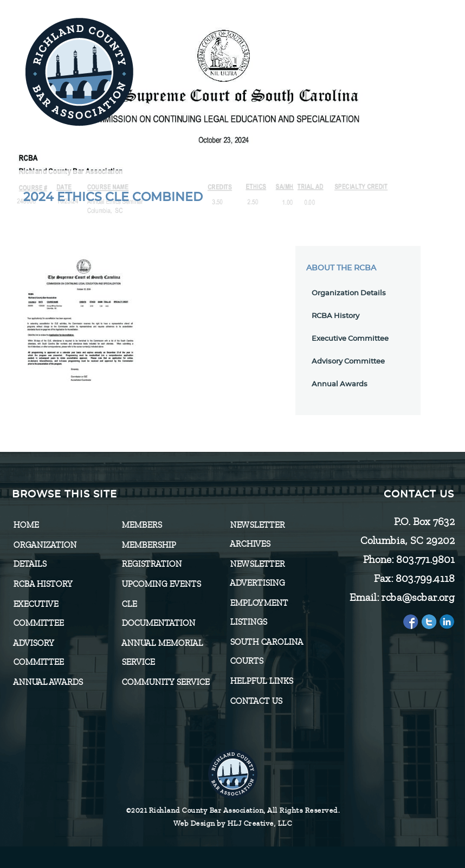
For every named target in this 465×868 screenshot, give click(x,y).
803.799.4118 (425, 578)
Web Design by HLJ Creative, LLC (233, 823)
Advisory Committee (348, 362)
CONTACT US (256, 701)
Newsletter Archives (257, 535)
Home (26, 525)
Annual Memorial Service (162, 653)
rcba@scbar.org (418, 597)
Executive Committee (350, 339)
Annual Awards (340, 384)
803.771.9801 (425, 559)
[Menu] (415, 66)
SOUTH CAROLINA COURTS (266, 652)
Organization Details (349, 293)
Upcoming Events (161, 584)
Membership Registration (151, 555)
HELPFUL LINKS (261, 681)
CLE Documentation (158, 614)
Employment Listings (259, 613)
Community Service (165, 682)
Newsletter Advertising (257, 574)
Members (141, 525)
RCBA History (335, 316)
